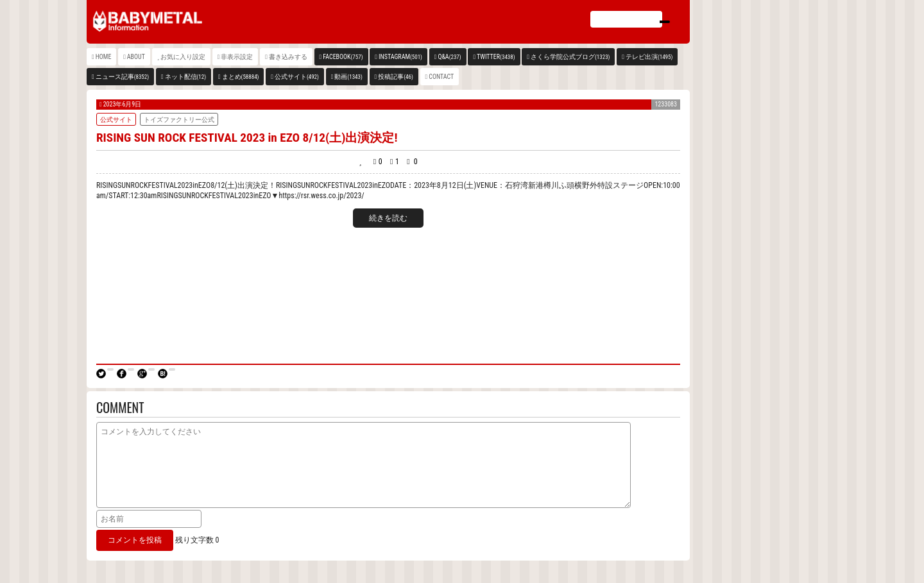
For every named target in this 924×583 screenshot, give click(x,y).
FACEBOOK (343, 57)
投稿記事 (396, 77)
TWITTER (496, 57)
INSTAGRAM (400, 57)
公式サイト (297, 77)
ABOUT (136, 57)
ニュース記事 (122, 77)
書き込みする (288, 57)
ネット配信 (186, 77)
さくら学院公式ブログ (570, 57)
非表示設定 (237, 57)
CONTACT (441, 77)
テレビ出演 (649, 57)
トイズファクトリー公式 (179, 120)
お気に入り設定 (183, 57)
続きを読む (388, 218)
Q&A (449, 57)
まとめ (241, 77)
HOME (104, 57)
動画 (348, 77)
